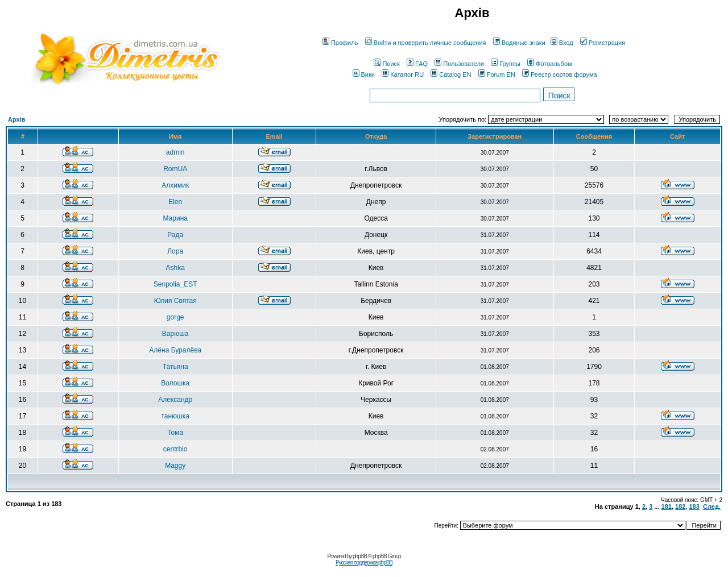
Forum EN (497, 74)
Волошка (175, 383)
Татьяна (175, 367)
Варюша (175, 334)
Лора (175, 251)
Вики (364, 74)
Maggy (175, 466)
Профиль (340, 43)
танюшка (175, 416)
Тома (175, 433)
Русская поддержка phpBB (364, 563)
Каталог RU (403, 74)
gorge (175, 317)
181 (667, 507)
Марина (175, 218)
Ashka (175, 268)
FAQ (417, 64)
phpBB (360, 556)
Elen (175, 202)
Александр (175, 400)
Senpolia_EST (175, 284)
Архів (16, 119)
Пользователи (459, 64)
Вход (562, 43)
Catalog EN (451, 74)
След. (712, 507)
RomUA (175, 169)
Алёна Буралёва (175, 350)
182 (680, 507)
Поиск (386, 64)
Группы (506, 64)
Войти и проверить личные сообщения (426, 43)
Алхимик (175, 185)
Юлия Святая (175, 301)
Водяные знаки (519, 43)
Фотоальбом (550, 64)
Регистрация (603, 43)
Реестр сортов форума (560, 74)
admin (175, 152)
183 (694, 507)
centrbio (175, 449)
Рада (175, 235)
